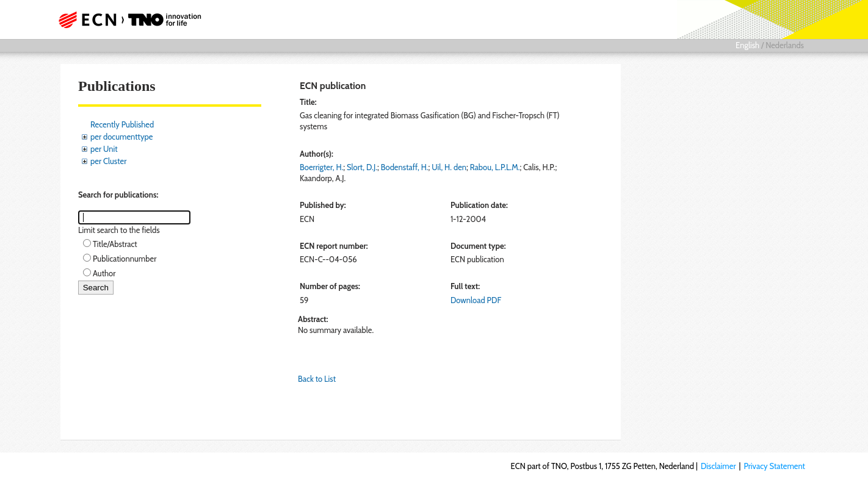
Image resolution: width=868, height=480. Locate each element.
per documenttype (121, 137)
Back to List (317, 379)
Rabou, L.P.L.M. (495, 167)
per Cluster (108, 161)
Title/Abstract (115, 244)
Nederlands (785, 45)
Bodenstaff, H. (405, 167)
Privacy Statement (774, 466)
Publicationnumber (125, 259)
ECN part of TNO (126, 20)
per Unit (104, 149)
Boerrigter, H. (321, 167)
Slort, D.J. (362, 167)
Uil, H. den (449, 167)
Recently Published (122, 124)
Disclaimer (718, 466)
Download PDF (476, 300)
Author (104, 273)
